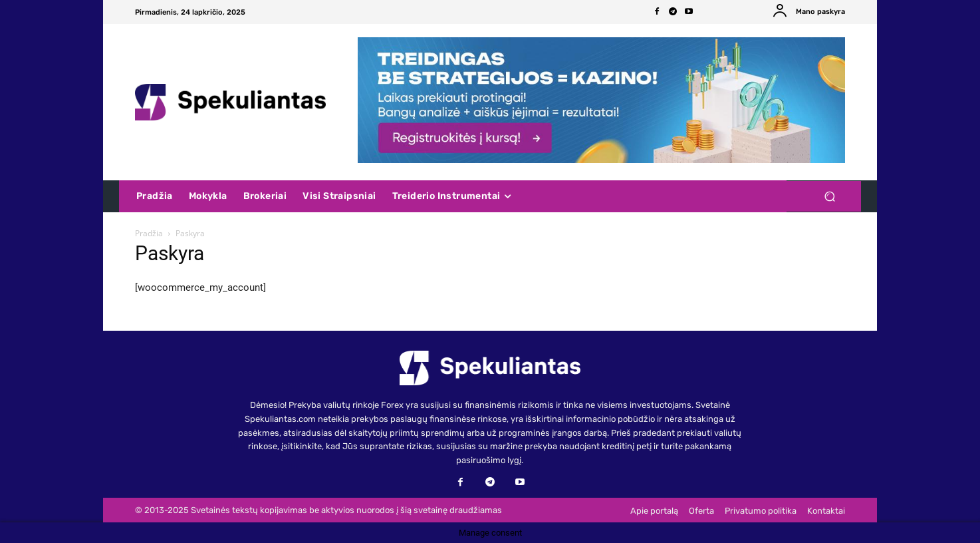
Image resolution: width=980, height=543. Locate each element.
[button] (829, 197)
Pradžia (149, 233)
